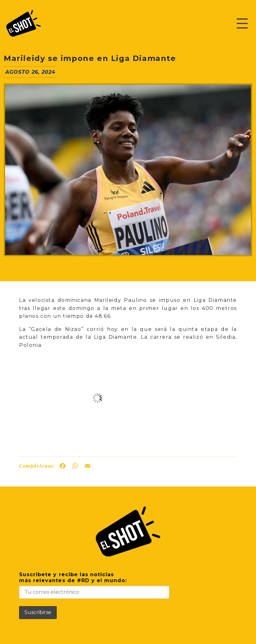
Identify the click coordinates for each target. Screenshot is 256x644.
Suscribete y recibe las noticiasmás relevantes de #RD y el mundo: (94, 585)
